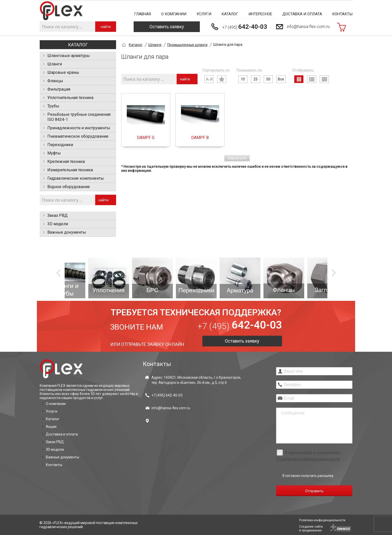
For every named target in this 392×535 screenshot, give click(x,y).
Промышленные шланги (187, 45)
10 (243, 79)
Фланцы (55, 81)
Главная (143, 14)
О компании (174, 14)
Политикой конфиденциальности (308, 459)
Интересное (260, 14)
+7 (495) (245, 27)
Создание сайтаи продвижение (311, 529)
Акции (51, 427)
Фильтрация (59, 89)
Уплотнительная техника (70, 98)
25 (256, 79)
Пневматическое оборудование (78, 136)
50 (268, 79)
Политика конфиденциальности (322, 520)
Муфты (54, 153)
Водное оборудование (69, 187)
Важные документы (67, 232)
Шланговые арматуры (69, 56)
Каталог (230, 14)
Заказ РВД (58, 215)
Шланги (55, 64)
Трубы (53, 106)
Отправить (314, 491)
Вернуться (237, 158)
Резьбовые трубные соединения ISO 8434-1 (79, 117)
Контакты (342, 14)
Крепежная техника (66, 161)
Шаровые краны (63, 72)
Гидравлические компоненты (76, 178)
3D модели (58, 224)
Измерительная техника (70, 170)
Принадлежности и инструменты (79, 128)
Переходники (60, 145)
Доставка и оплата (302, 14)
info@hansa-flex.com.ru (308, 27)
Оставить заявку (167, 27)
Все (281, 79)
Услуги (204, 14)
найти (106, 27)
